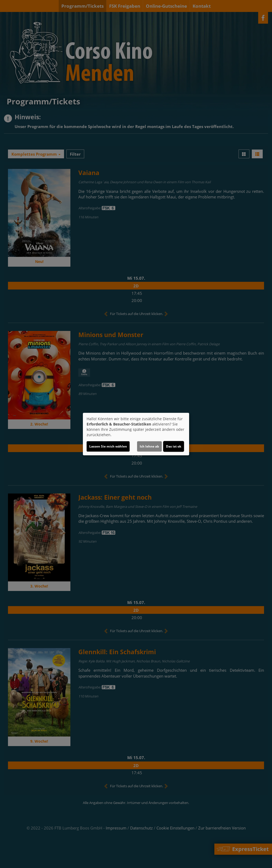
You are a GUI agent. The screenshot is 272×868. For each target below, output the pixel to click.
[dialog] (136, 434)
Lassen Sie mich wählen (108, 446)
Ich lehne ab (149, 446)
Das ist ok (174, 446)
